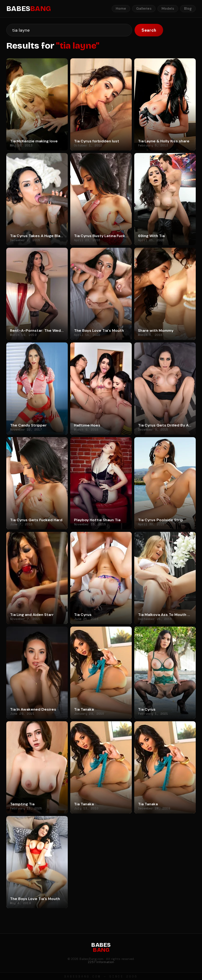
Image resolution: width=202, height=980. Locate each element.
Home (121, 8)
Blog (188, 8)
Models (168, 8)
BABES (29, 9)
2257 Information (101, 962)
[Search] (69, 30)
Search (149, 30)
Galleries (144, 8)
